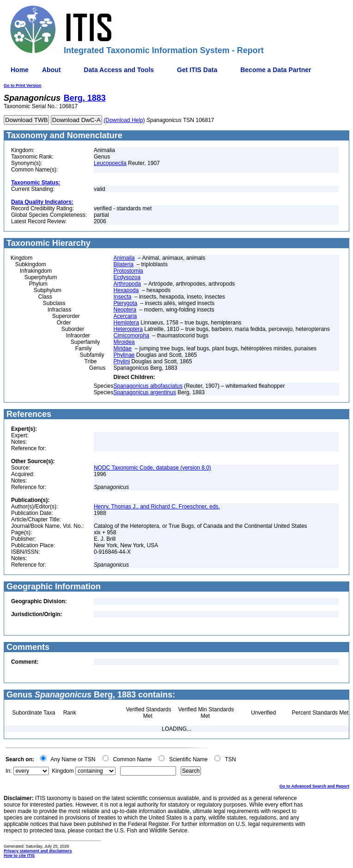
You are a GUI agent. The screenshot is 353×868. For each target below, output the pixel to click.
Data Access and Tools (119, 70)
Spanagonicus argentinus (145, 392)
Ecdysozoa (127, 277)
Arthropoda (127, 284)
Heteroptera (128, 329)
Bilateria (124, 264)
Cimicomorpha (131, 336)
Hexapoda (126, 290)
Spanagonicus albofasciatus (148, 386)
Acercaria (125, 316)
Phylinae (124, 355)
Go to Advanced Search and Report (314, 786)
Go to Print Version (23, 86)
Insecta (123, 297)
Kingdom (63, 771)
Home (20, 70)
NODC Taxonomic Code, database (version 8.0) (152, 468)
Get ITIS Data (197, 70)
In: (9, 771)
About (51, 70)
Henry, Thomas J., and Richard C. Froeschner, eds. (157, 507)
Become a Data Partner (276, 70)
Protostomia (128, 271)
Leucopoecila (110, 163)
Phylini (122, 361)
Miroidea (124, 342)
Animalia (124, 258)
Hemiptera (126, 323)
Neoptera (125, 310)
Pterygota (125, 303)
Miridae (123, 348)
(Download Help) (124, 120)
